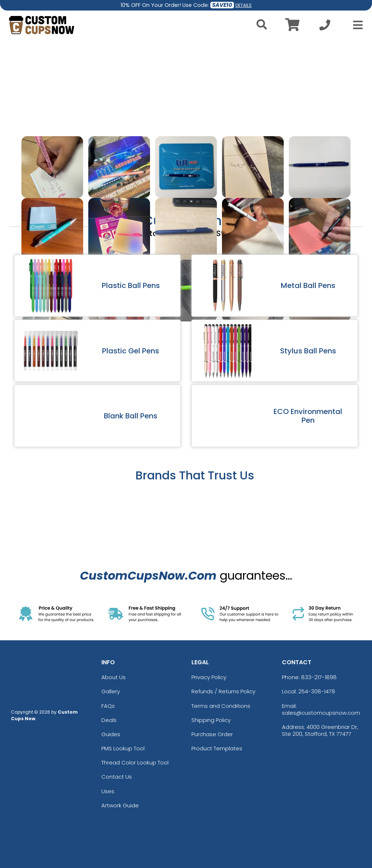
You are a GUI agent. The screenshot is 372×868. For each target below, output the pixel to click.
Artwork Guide (120, 805)
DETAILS (244, 5)
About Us (114, 677)
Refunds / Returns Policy (223, 691)
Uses (108, 791)
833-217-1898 (319, 677)
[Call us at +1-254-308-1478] (325, 27)
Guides (111, 734)
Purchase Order (212, 734)
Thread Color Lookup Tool (135, 762)
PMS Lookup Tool (123, 748)
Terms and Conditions (221, 706)
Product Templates (217, 748)
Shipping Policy (211, 720)
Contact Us (117, 777)
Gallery (111, 691)
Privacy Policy (209, 677)
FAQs (108, 706)
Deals (109, 720)
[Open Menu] (356, 25)
